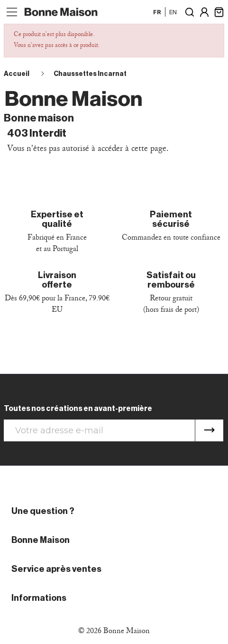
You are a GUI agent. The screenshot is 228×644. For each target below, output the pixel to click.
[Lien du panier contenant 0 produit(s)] (219, 11)
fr (157, 12)
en (173, 12)
